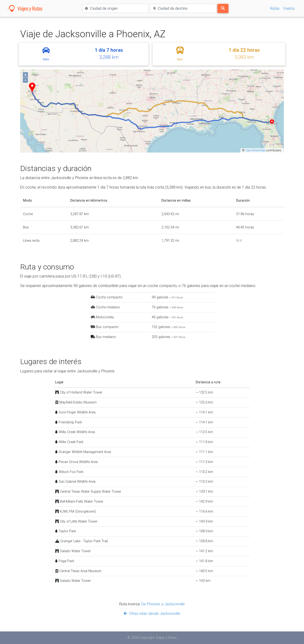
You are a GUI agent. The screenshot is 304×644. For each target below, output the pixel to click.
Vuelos (289, 8)
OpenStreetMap (255, 150)
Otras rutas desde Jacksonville (152, 613)
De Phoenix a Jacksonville (163, 604)
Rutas (275, 8)
